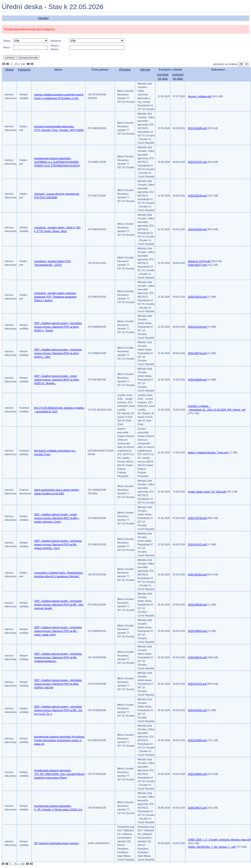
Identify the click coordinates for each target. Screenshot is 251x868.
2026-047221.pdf (197, 684)
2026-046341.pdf (197, 657)
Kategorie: (56, 41)
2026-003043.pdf (197, 229)
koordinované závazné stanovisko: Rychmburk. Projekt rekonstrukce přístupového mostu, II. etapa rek (59, 740)
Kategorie (24, 70)
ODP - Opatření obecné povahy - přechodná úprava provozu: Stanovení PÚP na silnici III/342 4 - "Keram (58, 327)
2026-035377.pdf (197, 265)
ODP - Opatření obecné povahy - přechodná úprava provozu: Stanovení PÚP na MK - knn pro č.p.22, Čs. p (58, 710)
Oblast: (7, 41)
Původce (125, 70)
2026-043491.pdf (197, 710)
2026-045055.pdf (197, 631)
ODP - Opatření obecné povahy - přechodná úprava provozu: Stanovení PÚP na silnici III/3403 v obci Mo (58, 684)
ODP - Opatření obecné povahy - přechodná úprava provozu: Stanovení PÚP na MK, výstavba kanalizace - (58, 657)
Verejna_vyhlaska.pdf (200, 96)
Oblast (9, 70)
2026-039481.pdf (197, 774)
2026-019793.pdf (197, 518)
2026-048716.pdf (197, 353)
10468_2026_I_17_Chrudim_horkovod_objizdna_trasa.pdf (219, 840)
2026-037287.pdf (197, 162)
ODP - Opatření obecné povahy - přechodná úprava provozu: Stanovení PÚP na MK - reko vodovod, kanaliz (59, 605)
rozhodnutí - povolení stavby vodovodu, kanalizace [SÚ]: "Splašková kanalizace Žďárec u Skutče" (55, 297)
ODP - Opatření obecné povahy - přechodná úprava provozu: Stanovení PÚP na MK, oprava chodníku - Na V (58, 544)
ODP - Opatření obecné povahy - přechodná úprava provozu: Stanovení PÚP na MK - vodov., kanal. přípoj (58, 631)
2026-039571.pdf (197, 808)
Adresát (145, 70)
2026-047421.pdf (197, 544)
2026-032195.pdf (197, 196)
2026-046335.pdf (197, 605)
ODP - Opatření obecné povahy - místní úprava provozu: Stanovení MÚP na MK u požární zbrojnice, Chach (56, 518)
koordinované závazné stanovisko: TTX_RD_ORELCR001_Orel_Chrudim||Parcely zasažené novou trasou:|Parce (59, 774)
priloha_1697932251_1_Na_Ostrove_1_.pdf (212, 847)
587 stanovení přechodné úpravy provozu (56, 843)
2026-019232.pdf (197, 297)
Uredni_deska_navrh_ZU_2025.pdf (207, 492)
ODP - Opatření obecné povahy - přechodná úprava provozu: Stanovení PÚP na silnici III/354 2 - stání (58, 353)
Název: (7, 47)
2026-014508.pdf (197, 128)
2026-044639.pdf (197, 380)
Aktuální (43, 18)
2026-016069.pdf (197, 740)
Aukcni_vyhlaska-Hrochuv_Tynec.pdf (208, 452)
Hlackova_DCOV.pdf (199, 261)
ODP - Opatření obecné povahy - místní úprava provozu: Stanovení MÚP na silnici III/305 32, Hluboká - (57, 380)
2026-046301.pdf (197, 574)
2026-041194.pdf (197, 327)
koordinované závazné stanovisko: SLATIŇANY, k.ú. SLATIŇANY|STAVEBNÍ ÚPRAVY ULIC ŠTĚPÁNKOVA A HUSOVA (57, 162)
